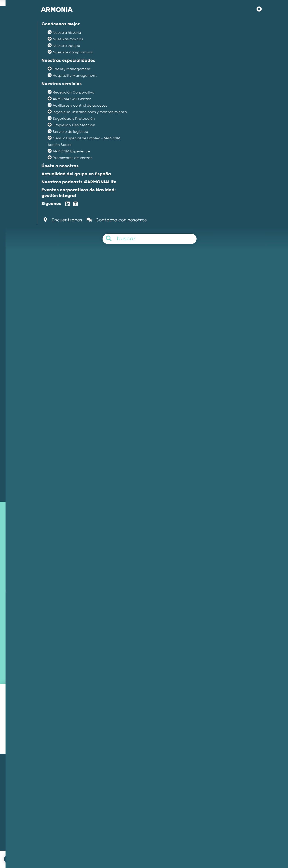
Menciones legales (121, 852)
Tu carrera (194, 800)
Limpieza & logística (168, 313)
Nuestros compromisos (47, 811)
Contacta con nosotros (87, 852)
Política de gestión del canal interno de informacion (174, 852)
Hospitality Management (126, 795)
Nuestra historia (42, 795)
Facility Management (124, 790)
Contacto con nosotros (151, 459)
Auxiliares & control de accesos (125, 313)
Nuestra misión (41, 790)
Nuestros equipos (43, 806)
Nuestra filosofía (198, 795)
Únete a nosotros (198, 790)
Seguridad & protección (205, 313)
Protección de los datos (230, 852)
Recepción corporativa (79, 313)
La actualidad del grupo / (63, 104)
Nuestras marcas (43, 800)
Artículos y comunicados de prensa (211, 816)
